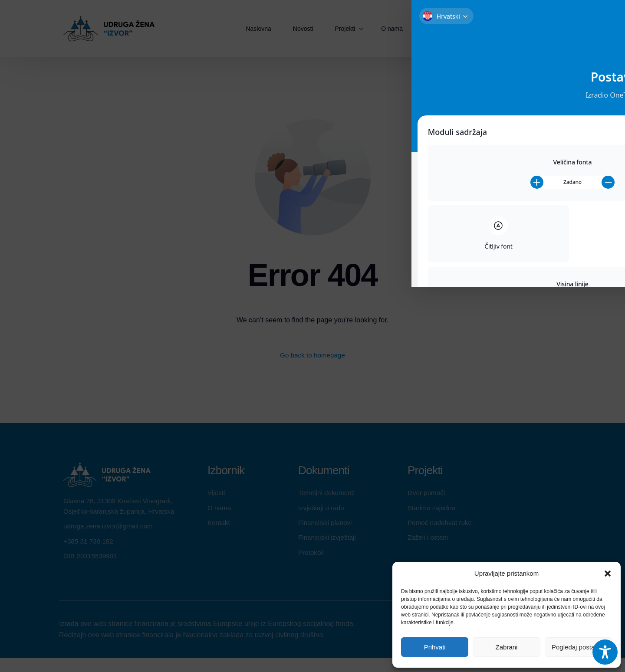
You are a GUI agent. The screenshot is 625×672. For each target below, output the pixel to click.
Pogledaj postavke (578, 647)
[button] (608, 574)
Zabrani (507, 647)
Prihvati (435, 647)
